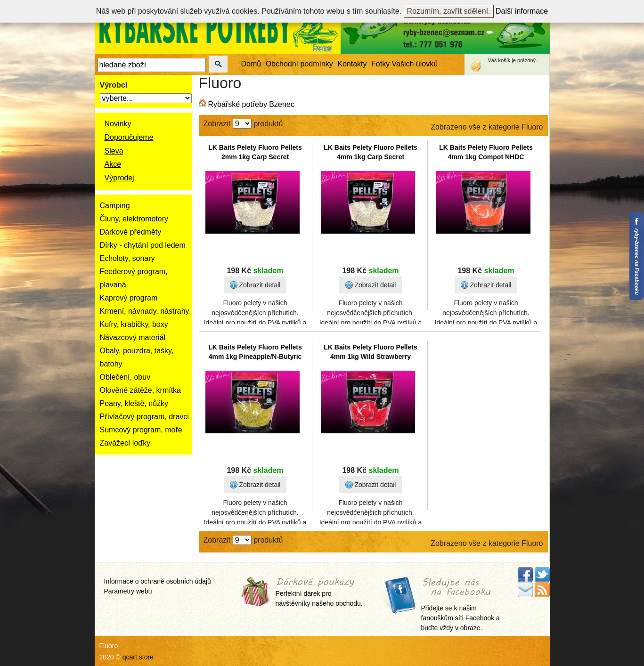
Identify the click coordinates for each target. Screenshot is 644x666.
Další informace (522, 11)
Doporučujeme (129, 137)
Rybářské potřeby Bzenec (251, 104)
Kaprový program (129, 298)
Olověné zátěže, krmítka (141, 390)
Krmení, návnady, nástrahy (145, 311)
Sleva (114, 151)
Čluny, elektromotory (134, 219)
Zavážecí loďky (125, 443)
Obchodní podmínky (299, 64)
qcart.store (138, 657)
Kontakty (352, 64)
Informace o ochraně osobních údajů (158, 581)
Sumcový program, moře (141, 430)
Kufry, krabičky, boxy (134, 324)
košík (505, 60)
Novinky (118, 124)
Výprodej (119, 178)
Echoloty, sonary (127, 258)
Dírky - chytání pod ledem (143, 245)
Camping (115, 206)
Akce (113, 164)
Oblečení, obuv (125, 377)
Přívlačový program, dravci (144, 417)
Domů (251, 64)
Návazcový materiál (133, 337)
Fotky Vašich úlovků (404, 64)
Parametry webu (128, 591)
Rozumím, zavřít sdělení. (449, 11)
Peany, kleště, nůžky (134, 403)
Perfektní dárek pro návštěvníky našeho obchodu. (319, 593)
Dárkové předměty (131, 232)
